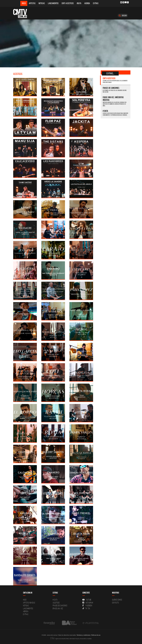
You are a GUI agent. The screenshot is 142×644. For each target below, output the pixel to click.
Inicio (24, 3)
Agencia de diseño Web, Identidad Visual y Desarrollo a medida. (71, 639)
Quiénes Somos (117, 600)
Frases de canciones (60, 605)
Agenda (87, 3)
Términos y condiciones (83, 635)
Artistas (32, 3)
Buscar (123, 15)
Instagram (88, 603)
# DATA (55, 600)
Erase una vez (58, 608)
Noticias (42, 3)
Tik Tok (86, 608)
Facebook (87, 605)
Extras (96, 3)
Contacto (115, 603)
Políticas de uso (96, 635)
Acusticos (56, 603)
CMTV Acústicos (68, 3)
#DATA (79, 3)
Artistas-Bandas (29, 603)
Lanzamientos (53, 3)
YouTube (87, 600)
